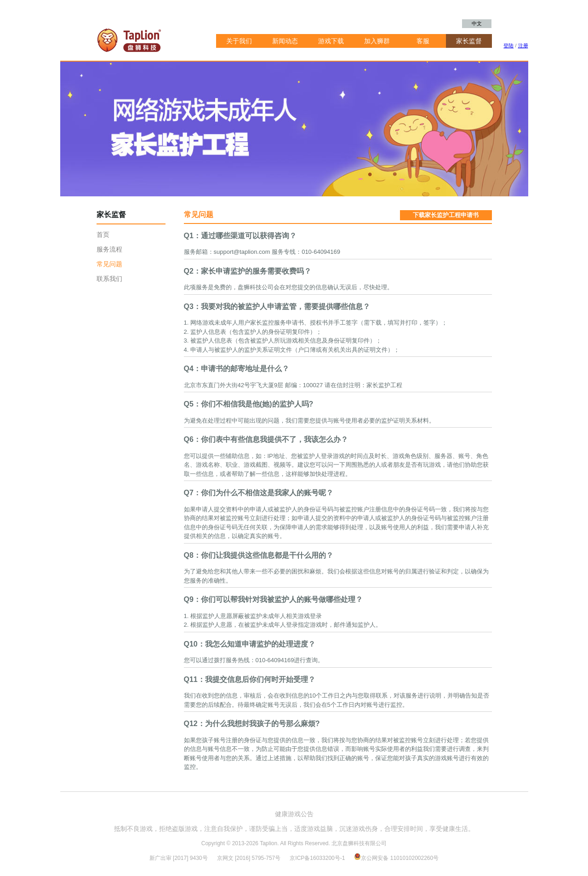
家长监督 (469, 41)
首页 (103, 235)
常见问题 (109, 264)
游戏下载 (331, 41)
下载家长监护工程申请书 (446, 215)
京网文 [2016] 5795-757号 (249, 858)
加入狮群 (377, 41)
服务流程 (109, 249)
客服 (423, 41)
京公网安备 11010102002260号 (396, 858)
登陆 (508, 46)
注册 (523, 46)
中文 (477, 23)
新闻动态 (285, 41)
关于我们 (239, 41)
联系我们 (109, 279)
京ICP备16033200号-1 (318, 858)
